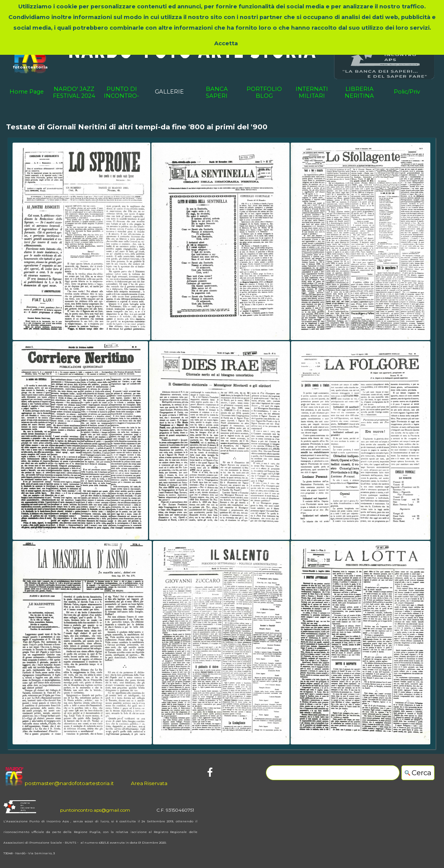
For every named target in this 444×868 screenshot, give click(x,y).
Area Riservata (149, 783)
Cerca (422, 773)
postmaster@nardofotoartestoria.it (69, 783)
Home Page (27, 92)
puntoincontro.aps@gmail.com (95, 810)
